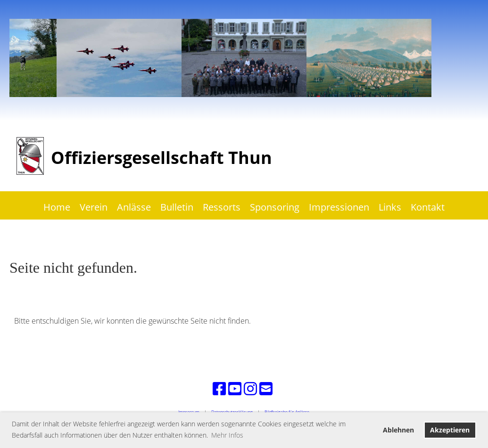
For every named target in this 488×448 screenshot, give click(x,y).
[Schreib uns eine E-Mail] (266, 388)
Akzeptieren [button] (450, 430)
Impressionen (339, 207)
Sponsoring (275, 207)
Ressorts (222, 207)
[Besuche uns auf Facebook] (219, 388)
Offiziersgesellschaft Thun (161, 158)
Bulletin (177, 207)
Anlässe (134, 207)
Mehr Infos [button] (227, 435)
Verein (94, 207)
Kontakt (428, 207)
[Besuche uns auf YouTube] (235, 388)
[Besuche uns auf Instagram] (250, 388)
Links (390, 207)
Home (57, 207)
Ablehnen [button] (398, 430)
